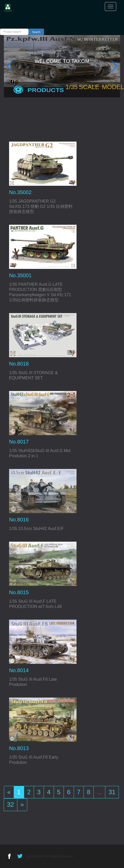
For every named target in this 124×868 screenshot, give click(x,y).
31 (112, 792)
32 (11, 804)
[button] (10, 66)
